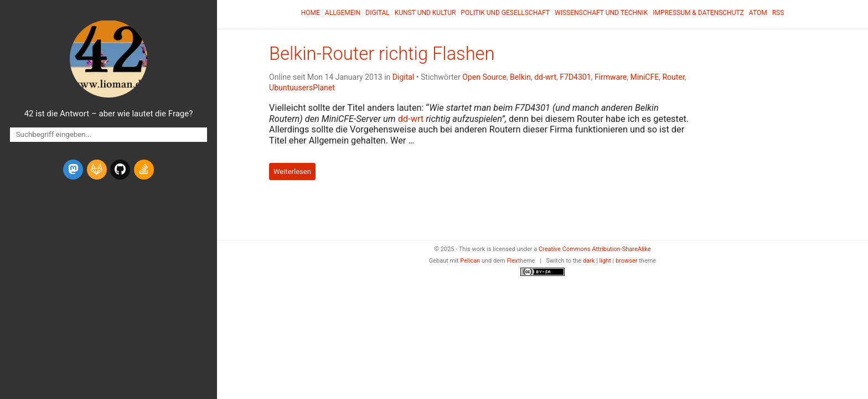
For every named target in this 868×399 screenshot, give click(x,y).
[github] (120, 170)
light (605, 261)
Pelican (470, 261)
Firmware (611, 77)
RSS (778, 13)
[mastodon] (73, 170)
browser (627, 261)
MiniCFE (645, 77)
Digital (377, 13)
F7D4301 (575, 77)
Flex (512, 261)
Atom (758, 13)
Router (673, 77)
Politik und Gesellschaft (505, 13)
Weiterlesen (292, 172)
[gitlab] (97, 170)
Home (311, 13)
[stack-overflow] (144, 170)
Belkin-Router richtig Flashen (382, 54)
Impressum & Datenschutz (698, 13)
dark (589, 261)
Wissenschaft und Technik (601, 13)
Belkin (520, 77)
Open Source (484, 77)
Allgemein (343, 13)
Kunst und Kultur (425, 13)
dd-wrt (545, 77)
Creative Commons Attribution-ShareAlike (595, 249)
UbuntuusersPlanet (302, 88)
